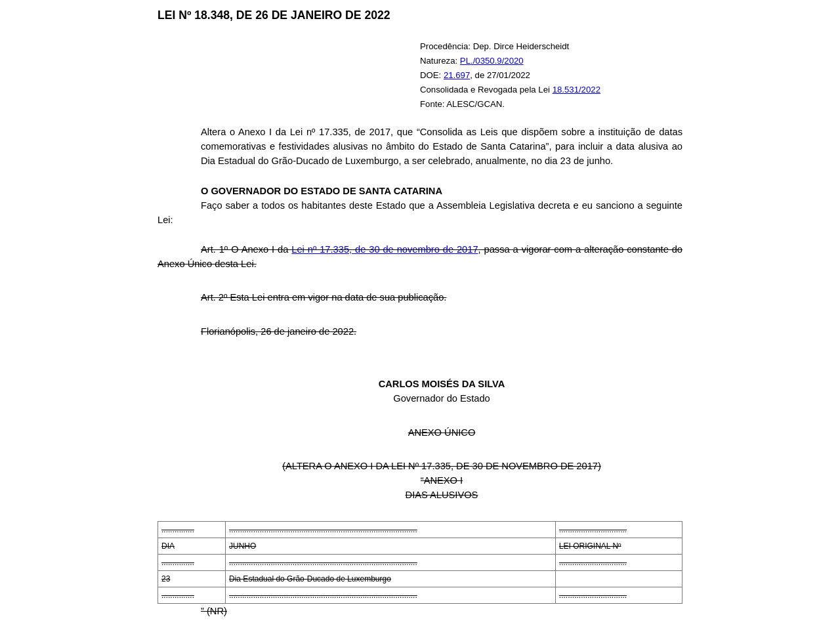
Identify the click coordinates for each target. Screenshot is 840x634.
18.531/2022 (577, 90)
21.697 (457, 75)
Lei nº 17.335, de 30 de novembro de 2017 (385, 249)
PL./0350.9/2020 (492, 61)
